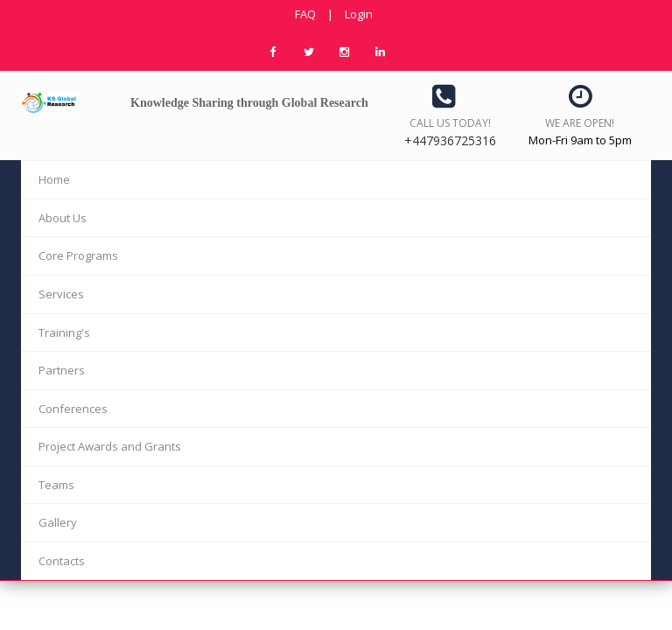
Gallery (58, 522)
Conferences (73, 409)
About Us (63, 218)
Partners (62, 370)
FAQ (305, 14)
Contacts (62, 561)
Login (359, 14)
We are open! (580, 123)
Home (54, 179)
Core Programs (78, 255)
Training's (64, 332)
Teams (56, 485)
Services (61, 294)
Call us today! (450, 123)
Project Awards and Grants (110, 446)
